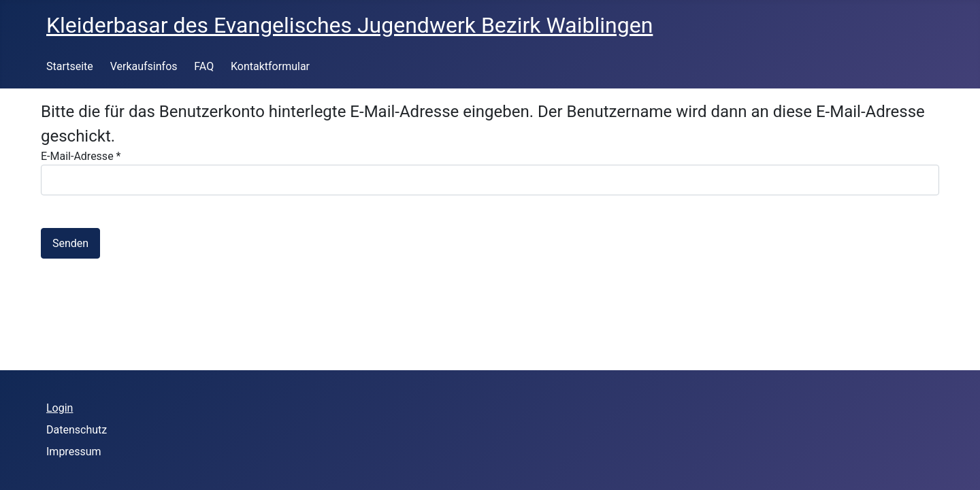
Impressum (74, 452)
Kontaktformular (270, 66)
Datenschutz (77, 430)
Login (60, 408)
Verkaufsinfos (144, 66)
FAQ (204, 66)
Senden (70, 243)
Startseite (70, 66)
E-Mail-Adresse (81, 156)
